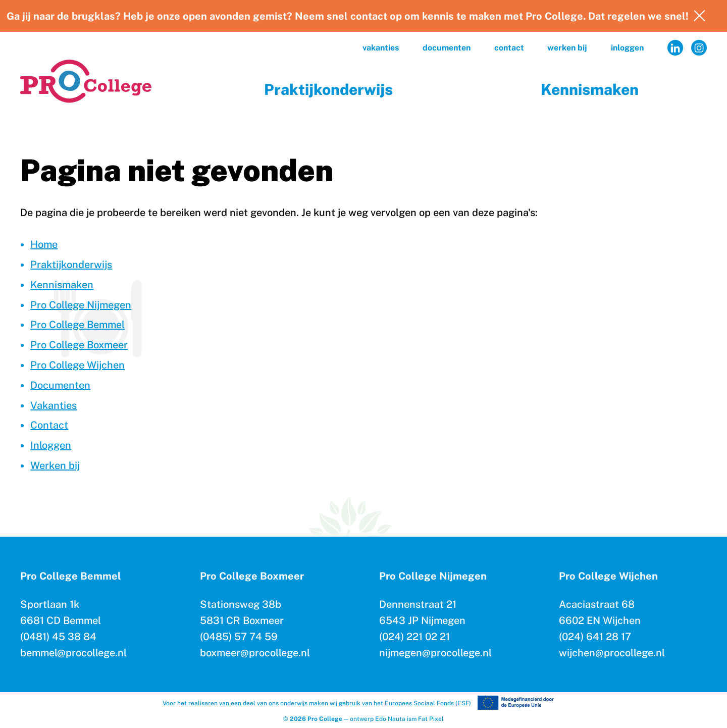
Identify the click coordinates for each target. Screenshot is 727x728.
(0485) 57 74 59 (239, 637)
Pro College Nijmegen (81, 305)
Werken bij (567, 48)
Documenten (447, 48)
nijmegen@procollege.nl (435, 653)
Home (44, 244)
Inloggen (627, 48)
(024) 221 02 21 (414, 637)
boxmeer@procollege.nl (255, 653)
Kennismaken (590, 89)
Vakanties (381, 48)
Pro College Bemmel (77, 325)
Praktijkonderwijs (328, 89)
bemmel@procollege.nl (73, 653)
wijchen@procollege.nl (612, 653)
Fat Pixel (431, 719)
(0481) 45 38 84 (58, 637)
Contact (509, 48)
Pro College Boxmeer (79, 345)
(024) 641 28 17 (595, 637)
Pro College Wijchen (77, 365)
